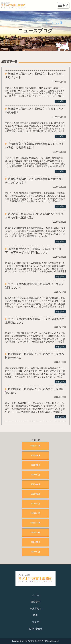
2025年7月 (35, 475)
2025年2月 (35, 504)
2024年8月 (35, 542)
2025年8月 (35, 465)
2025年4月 (35, 484)
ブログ (36, 622)
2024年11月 (35, 523)
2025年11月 (35, 446)
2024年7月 (35, 552)
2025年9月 (35, 455)
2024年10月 (35, 532)
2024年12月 (35, 513)
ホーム (36, 595)
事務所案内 (36, 609)
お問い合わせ (35, 629)
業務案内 (35, 602)
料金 (35, 615)
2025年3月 (35, 494)
